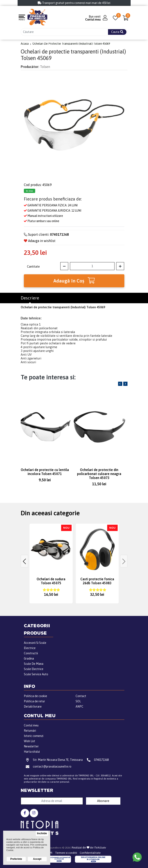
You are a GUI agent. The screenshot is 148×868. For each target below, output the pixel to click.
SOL (78, 701)
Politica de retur (34, 701)
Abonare (103, 801)
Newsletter (31, 746)
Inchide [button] (42, 833)
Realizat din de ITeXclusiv (89, 848)
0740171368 (97, 760)
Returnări (30, 731)
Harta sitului (32, 752)
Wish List (30, 741)
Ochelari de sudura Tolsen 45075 (51, 581)
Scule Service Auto (36, 674)
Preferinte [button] (16, 859)
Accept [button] (37, 859)
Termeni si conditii (66, 853)
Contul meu (31, 725)
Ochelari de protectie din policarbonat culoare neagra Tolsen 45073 (99, 474)
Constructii (31, 653)
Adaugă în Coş (74, 280)
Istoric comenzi (34, 736)
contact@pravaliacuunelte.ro (48, 766)
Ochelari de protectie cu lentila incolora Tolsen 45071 (45, 472)
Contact (81, 696)
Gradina (29, 658)
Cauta (117, 32)
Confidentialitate (90, 853)
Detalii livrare (33, 707)
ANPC (79, 707)
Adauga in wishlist (40, 241)
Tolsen (45, 67)
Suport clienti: (46, 234)
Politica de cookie (35, 696)
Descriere (30, 298)
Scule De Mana (34, 664)
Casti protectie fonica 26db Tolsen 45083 (97, 581)
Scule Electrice (34, 669)
